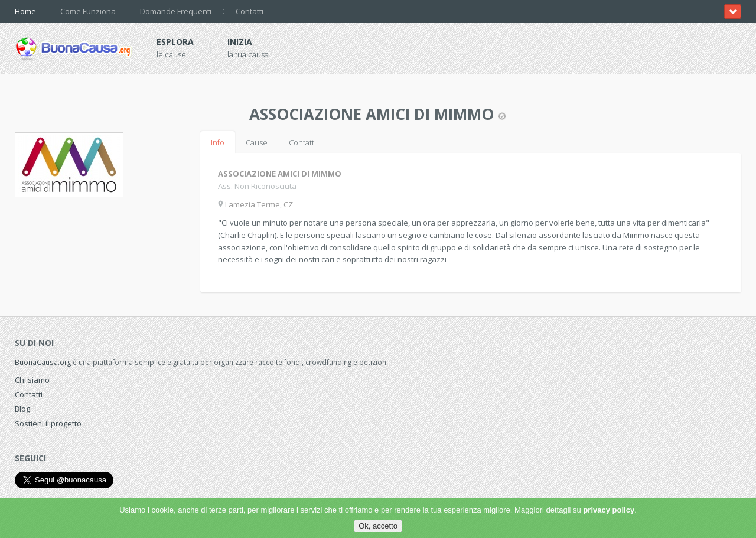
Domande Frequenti (176, 11)
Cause (257, 142)
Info (218, 142)
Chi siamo (32, 380)
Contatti (250, 11)
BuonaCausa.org (43, 362)
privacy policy (609, 510)
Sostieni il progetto (48, 423)
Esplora (175, 42)
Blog (22, 409)
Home (25, 11)
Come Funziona (88, 11)
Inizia (240, 42)
